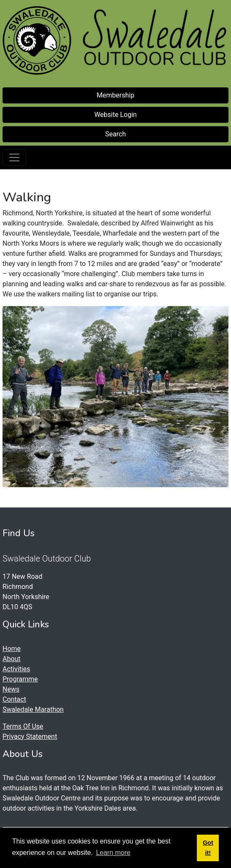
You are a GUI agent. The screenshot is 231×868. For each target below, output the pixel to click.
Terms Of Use (23, 726)
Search (115, 134)
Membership (115, 95)
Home (12, 649)
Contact (14, 699)
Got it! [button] (208, 848)
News (11, 689)
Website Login (116, 115)
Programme (20, 679)
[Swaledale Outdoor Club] (37, 40)
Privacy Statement (30, 736)
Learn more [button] (113, 853)
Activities (16, 669)
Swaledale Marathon (33, 709)
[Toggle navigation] (14, 157)
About (12, 659)
